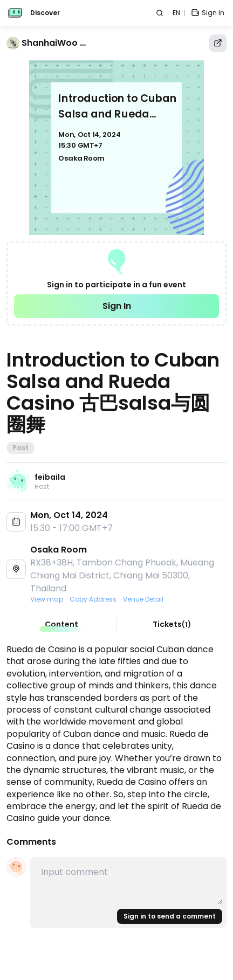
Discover (45, 13)
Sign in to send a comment (170, 916)
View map (47, 599)
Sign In (117, 306)
